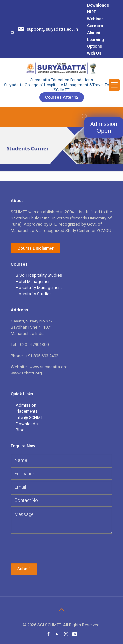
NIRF (92, 12)
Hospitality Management (39, 288)
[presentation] (61, 548)
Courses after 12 (62, 97)
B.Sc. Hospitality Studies (39, 275)
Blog (20, 430)
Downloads (98, 5)
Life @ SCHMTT (31, 418)
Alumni (93, 33)
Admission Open (104, 127)
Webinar (95, 19)
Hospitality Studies (34, 294)
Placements (27, 411)
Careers (95, 26)
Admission (26, 405)
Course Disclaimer (36, 248)
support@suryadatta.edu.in (52, 29)
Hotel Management (34, 281)
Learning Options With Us (95, 46)
